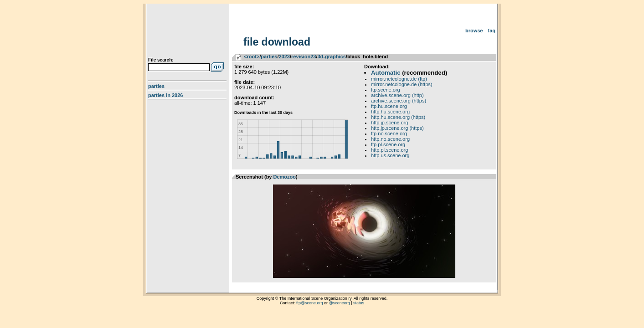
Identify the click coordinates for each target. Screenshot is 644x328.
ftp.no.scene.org (389, 133)
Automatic (386, 73)
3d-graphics (331, 56)
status (359, 303)
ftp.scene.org (386, 90)
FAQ (492, 31)
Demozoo (285, 177)
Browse (474, 31)
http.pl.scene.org (389, 150)
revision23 (304, 56)
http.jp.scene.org (389, 123)
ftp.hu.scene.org (389, 106)
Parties (156, 86)
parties (269, 56)
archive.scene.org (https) (399, 101)
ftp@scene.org (310, 303)
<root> (252, 56)
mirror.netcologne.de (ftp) (399, 79)
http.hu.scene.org (390, 112)
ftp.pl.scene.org (388, 144)
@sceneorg (340, 303)
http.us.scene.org (390, 155)
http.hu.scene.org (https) (398, 117)
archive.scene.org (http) (397, 95)
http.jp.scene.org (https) (397, 128)
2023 (284, 56)
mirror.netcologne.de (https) (402, 84)
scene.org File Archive (188, 32)
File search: (161, 60)
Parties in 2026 (165, 95)
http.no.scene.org (390, 139)
